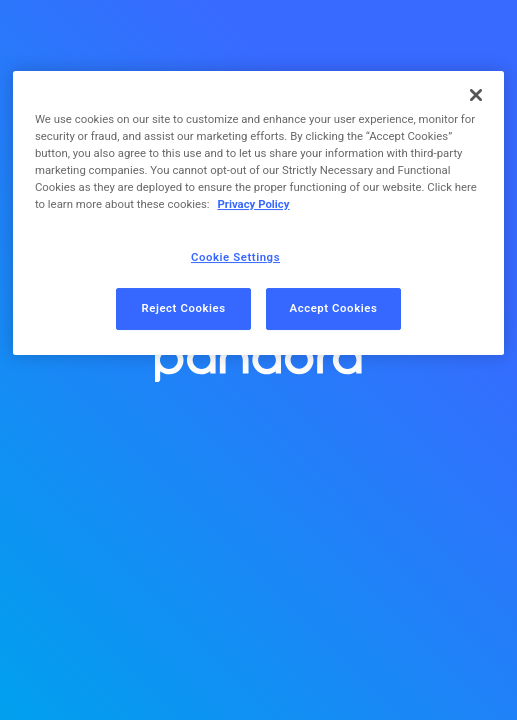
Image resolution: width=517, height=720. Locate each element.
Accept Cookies (334, 308)
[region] (258, 213)
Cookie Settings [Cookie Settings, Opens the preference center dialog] (235, 257)
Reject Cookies (183, 308)
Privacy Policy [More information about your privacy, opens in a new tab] (253, 204)
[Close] (476, 95)
